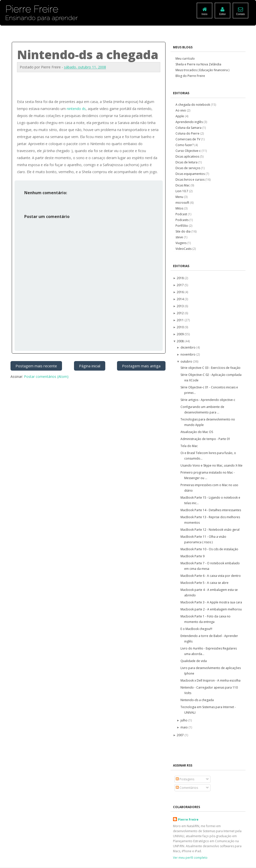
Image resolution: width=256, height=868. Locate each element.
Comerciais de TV (188, 139)
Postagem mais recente (36, 366)
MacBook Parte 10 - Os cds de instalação (209, 549)
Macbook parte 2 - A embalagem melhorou (211, 609)
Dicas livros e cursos (190, 180)
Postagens (185, 779)
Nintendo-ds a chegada (197, 700)
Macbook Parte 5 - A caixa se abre (204, 583)
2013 (181, 306)
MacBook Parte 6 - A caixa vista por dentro (211, 576)
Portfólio (182, 226)
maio (184, 727)
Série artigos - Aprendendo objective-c (208, 400)
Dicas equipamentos (190, 174)
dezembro (188, 347)
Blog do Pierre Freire (190, 76)
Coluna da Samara (189, 128)
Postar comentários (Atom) (46, 376)
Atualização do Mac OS (197, 432)
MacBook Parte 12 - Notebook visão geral (210, 530)
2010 (181, 327)
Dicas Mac (183, 185)
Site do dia (183, 231)
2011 (181, 320)
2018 (181, 278)
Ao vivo (181, 110)
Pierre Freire (188, 820)
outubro (187, 361)
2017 (181, 285)
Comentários (187, 788)
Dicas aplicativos (188, 156)
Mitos (180, 208)
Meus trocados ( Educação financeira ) (202, 70)
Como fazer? (185, 145)
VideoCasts (184, 249)
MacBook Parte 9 (192, 556)
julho (184, 720)
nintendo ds (76, 109)
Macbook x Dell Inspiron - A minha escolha (210, 680)
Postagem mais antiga (141, 366)
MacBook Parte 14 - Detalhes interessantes (211, 510)
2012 (181, 313)
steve (180, 237)
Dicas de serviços (188, 168)
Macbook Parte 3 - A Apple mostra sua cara (211, 602)
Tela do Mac (189, 446)
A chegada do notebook (193, 105)
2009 (181, 334)
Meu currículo (185, 59)
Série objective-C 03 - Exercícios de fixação (210, 368)
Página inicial (90, 366)
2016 (181, 292)
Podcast (182, 214)
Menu (180, 197)
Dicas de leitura (187, 162)
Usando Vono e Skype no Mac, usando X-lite (211, 465)
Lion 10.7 (182, 191)
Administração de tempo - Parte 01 (205, 439)
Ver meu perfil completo (190, 858)
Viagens (181, 243)
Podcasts (182, 220)
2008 (181, 341)
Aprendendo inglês (189, 122)
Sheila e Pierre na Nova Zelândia (198, 64)
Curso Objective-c (188, 151)
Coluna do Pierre (188, 133)
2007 (181, 735)
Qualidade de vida (194, 661)
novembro (188, 354)
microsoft (183, 203)
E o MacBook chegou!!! (196, 629)
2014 (181, 299)
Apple (180, 116)
